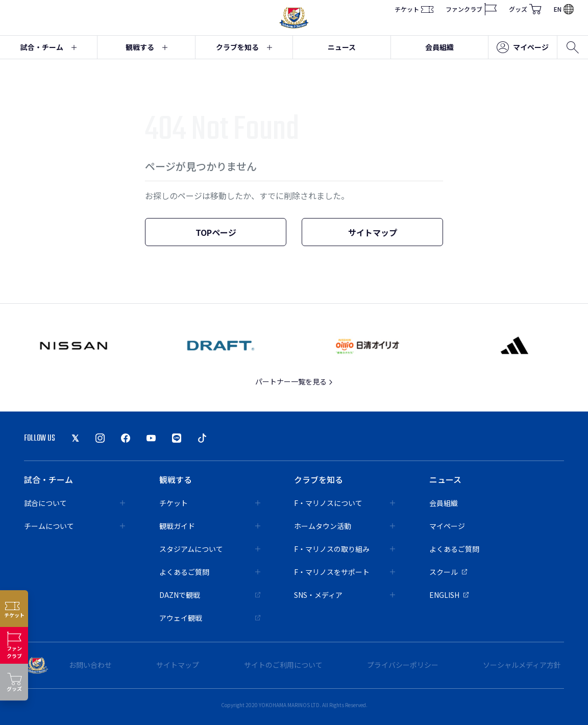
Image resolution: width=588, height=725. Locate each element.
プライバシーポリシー (403, 665)
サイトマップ (373, 232)
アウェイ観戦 (210, 618)
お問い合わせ (90, 665)
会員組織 (439, 47)
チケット (414, 9)
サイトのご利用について (283, 665)
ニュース (342, 47)
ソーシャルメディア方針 (522, 665)
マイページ (523, 47)
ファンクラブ (471, 9)
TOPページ (216, 232)
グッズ (525, 9)
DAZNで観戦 (210, 595)
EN (564, 9)
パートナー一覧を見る (294, 381)
